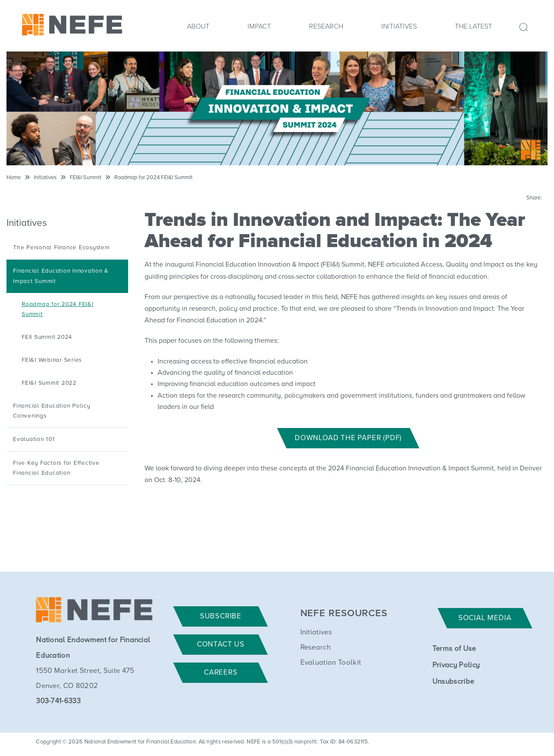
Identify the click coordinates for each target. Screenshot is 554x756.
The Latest (473, 26)
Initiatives (399, 26)
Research (326, 26)
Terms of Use (454, 649)
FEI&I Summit (85, 178)
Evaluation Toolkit (331, 663)
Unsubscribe (453, 682)
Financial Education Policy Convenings (52, 411)
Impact (259, 26)
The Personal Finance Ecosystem (61, 248)
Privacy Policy (456, 665)
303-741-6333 (58, 701)
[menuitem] (198, 29)
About (198, 26)
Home (14, 178)
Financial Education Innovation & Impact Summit (61, 276)
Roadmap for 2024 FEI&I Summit (153, 178)
